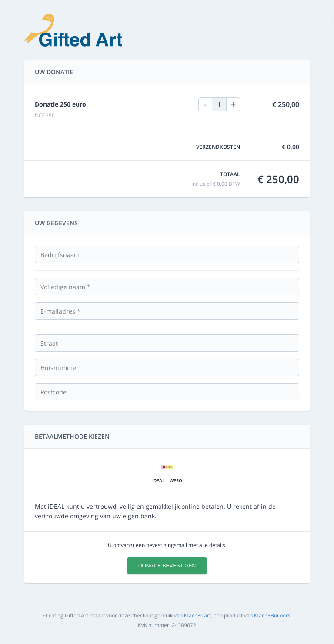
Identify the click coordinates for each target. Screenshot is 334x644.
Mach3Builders (272, 616)
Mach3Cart (197, 616)
